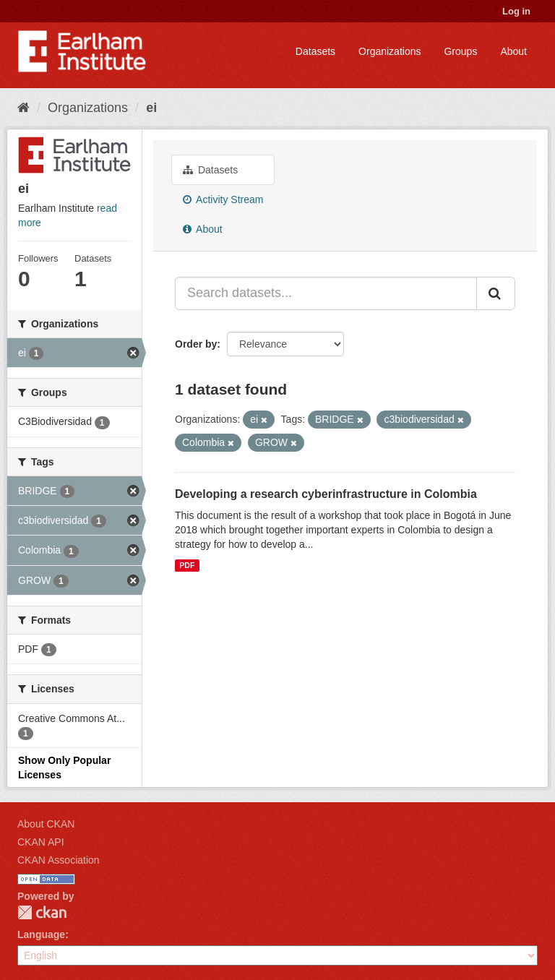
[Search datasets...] (326, 293)
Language (41, 934)
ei (151, 108)
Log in (516, 11)
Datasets (315, 51)
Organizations (390, 51)
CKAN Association (59, 860)
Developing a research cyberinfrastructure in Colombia (326, 494)
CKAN (42, 912)
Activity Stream (223, 199)
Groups (460, 51)
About (513, 51)
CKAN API (41, 842)
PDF (187, 565)
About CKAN (46, 824)
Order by (196, 344)
